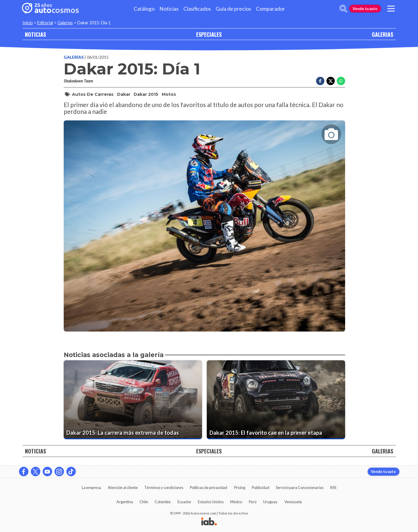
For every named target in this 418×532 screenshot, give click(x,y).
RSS (333, 488)
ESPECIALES (209, 34)
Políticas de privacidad (209, 488)
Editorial (45, 23)
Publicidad (261, 488)
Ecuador (184, 502)
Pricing (240, 488)
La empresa (91, 488)
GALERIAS (382, 34)
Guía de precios (233, 9)
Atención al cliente (123, 488)
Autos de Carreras (93, 94)
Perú (253, 502)
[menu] (391, 9)
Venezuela (293, 502)
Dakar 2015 (146, 94)
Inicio (28, 23)
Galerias (65, 23)
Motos (169, 94)
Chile (144, 502)
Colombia (163, 502)
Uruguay (270, 502)
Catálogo (144, 9)
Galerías (74, 57)
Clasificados (197, 9)
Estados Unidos (211, 502)
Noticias (169, 9)
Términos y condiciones (164, 488)
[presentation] (204, 221)
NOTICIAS (35, 34)
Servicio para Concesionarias (300, 488)
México (236, 502)
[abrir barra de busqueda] (343, 9)
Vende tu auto (365, 9)
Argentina (125, 502)
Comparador (270, 9)
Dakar (124, 94)
